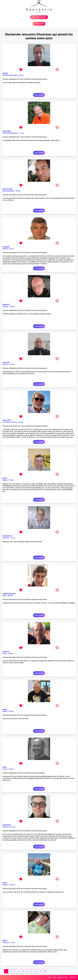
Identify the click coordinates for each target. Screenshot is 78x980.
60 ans (12, 364)
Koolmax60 (7, 131)
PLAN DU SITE (63, 977)
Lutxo (5, 767)
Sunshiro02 (7, 825)
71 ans (22, 133)
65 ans (10, 596)
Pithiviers (6, 943)
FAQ (50, 977)
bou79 (5, 478)
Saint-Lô (5, 364)
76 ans (13, 538)
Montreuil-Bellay (8, 191)
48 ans (12, 885)
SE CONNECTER (39, 24)
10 (44, 971)
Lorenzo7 (6, 652)
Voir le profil (39, 95)
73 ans (21, 422)
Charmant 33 (7, 536)
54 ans (12, 307)
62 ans (11, 249)
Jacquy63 (6, 247)
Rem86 (5, 73)
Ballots (5, 711)
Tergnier (5, 307)
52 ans (11, 480)
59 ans (11, 653)
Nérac (5, 596)
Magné (5, 480)
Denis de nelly (8, 189)
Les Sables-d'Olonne (10, 422)
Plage (5, 883)
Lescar (5, 769)
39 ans (21, 75)
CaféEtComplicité (9, 594)
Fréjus (5, 653)
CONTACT (73, 977)
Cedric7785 (7, 420)
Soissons (6, 827)
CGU (54, 977)
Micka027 (6, 305)
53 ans (11, 769)
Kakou (5, 709)
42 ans (13, 827)
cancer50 (6, 362)
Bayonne (6, 885)
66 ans (11, 711)
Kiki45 (5, 941)
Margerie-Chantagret (10, 75)
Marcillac (6, 538)
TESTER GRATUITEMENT (39, 17)
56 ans (18, 191)
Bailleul (5, 249)
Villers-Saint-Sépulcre (10, 133)
